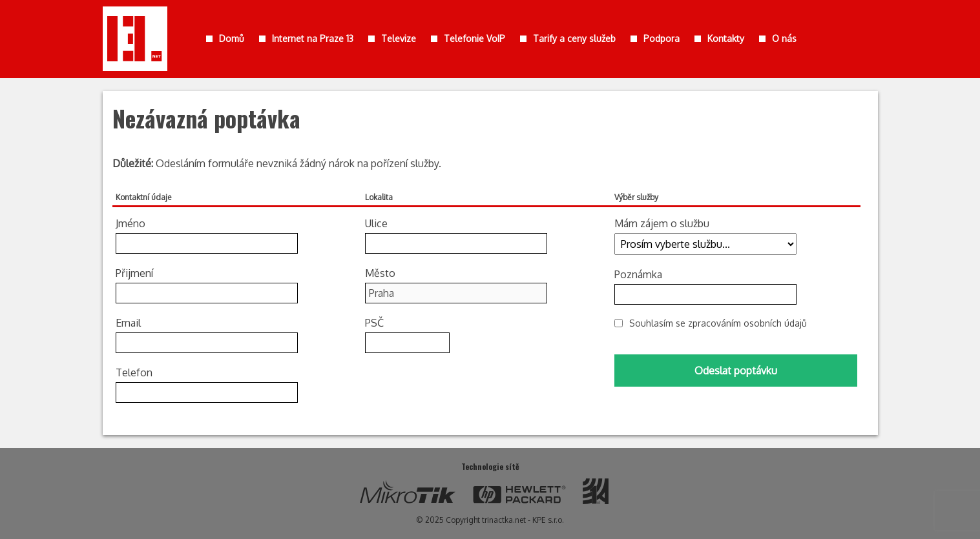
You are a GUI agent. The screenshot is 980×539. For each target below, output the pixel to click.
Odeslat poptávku (736, 371)
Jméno (130, 223)
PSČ (374, 323)
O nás (784, 38)
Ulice (376, 223)
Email (128, 323)
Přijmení (134, 273)
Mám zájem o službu (662, 223)
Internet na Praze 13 (313, 38)
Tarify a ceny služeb (574, 38)
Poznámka (638, 274)
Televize (399, 38)
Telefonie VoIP (474, 38)
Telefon (134, 372)
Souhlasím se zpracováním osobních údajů (718, 323)
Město (380, 273)
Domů (232, 38)
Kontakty (726, 38)
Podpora (662, 38)
